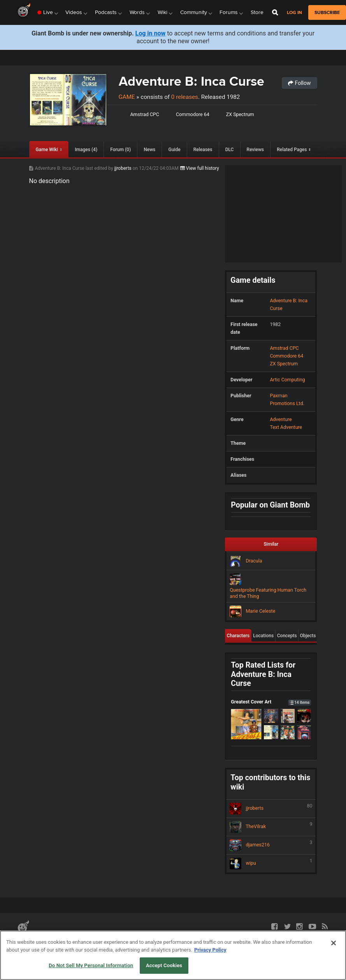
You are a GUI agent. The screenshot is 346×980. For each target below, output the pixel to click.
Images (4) (86, 150)
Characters (238, 636)
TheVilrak (271, 827)
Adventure (281, 419)
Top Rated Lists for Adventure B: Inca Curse (263, 674)
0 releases (185, 97)
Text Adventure (286, 427)
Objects (308, 636)
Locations (263, 636)
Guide (174, 150)
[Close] (334, 943)
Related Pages (292, 150)
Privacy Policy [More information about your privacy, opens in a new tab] (210, 950)
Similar (271, 544)
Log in (294, 13)
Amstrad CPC (145, 114)
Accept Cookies (164, 965)
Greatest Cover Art (271, 702)
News (149, 150)
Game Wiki (47, 150)
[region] (173, 955)
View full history (200, 168)
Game (127, 97)
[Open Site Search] (275, 12)
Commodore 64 (193, 114)
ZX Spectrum (240, 114)
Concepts (287, 636)
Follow (299, 83)
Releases (203, 150)
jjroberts (124, 168)
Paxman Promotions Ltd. (287, 399)
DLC (230, 150)
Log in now (151, 33)
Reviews (255, 150)
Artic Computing (287, 380)
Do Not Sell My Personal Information (91, 965)
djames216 (271, 845)
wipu (271, 864)
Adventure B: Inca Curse (191, 81)
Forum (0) (120, 150)
